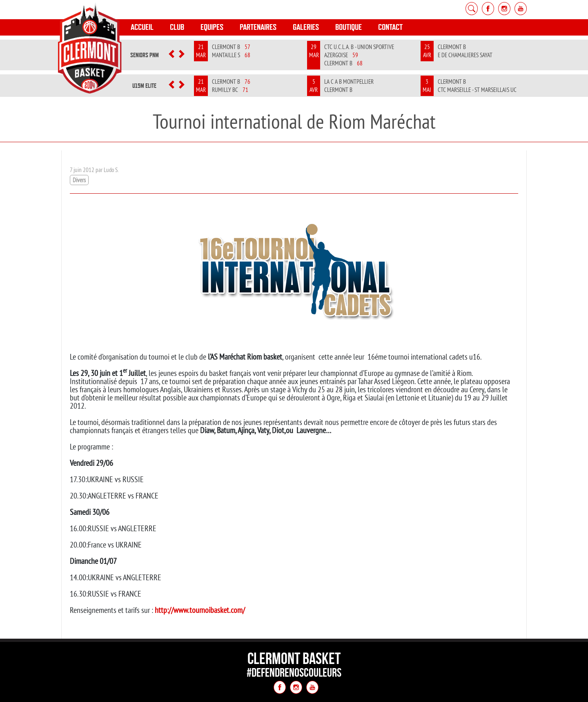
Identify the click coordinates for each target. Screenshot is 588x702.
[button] (172, 55)
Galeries (306, 27)
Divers (79, 180)
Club (177, 27)
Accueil (142, 27)
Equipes (212, 27)
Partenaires (258, 27)
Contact (390, 27)
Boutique (349, 27)
